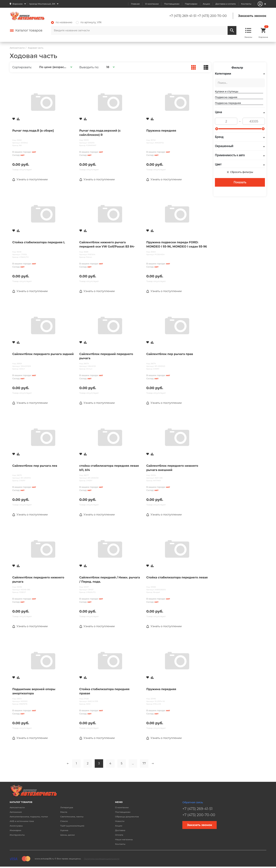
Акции (206, 4)
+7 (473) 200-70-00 (212, 16)
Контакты (246, 4)
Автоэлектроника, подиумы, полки (29, 818)
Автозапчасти (17, 808)
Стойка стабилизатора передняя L (39, 243)
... (133, 764)
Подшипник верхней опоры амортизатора (34, 692)
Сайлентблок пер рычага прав (170, 354)
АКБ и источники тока (22, 822)
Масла (64, 813)
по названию (62, 22)
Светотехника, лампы (72, 818)
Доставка (120, 831)
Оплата (119, 836)
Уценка (64, 831)
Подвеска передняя (228, 103)
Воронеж (18, 4)
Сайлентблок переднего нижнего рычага (38, 580)
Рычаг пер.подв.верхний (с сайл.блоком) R (100, 133)
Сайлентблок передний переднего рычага (106, 357)
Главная (135, 4)
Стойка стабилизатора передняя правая (104, 692)
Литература (67, 808)
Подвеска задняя (226, 97)
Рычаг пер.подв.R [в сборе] (33, 131)
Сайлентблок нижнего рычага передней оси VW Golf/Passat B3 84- (107, 245)
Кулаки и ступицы (227, 91)
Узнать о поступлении (31, 179)
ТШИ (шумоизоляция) (72, 827)
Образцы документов (127, 818)
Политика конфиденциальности (102, 860)
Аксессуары (16, 827)
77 (144, 764)
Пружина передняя (161, 131)
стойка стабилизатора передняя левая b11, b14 (109, 468)
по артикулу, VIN (89, 22)
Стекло (64, 822)
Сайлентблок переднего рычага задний (43, 354)
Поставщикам (172, 4)
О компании (152, 4)
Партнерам (191, 4)
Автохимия (16, 813)
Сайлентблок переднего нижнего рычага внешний (172, 468)
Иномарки (15, 831)
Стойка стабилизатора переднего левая (177, 578)
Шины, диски (68, 836)
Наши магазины (124, 840)
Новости (120, 822)
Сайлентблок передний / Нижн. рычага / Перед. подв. (110, 580)
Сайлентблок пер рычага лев (35, 466)
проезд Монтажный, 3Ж (42, 4)
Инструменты (17, 836)
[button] (55, 67)
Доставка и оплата (226, 4)
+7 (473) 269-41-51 (183, 16)
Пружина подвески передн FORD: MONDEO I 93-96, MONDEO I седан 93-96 (177, 245)
